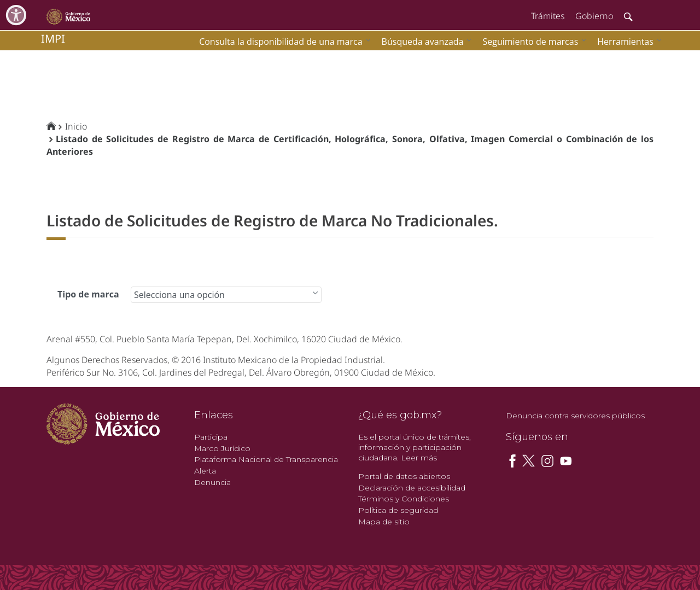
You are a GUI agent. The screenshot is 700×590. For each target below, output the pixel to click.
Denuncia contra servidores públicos (575, 416)
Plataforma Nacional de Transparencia (266, 459)
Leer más (419, 458)
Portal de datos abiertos (404, 476)
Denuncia (212, 482)
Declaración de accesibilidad (412, 488)
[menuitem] (627, 41)
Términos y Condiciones (404, 499)
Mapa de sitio (384, 522)
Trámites (548, 16)
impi (53, 39)
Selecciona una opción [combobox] (179, 295)
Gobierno (594, 16)
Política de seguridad (398, 510)
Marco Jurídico (222, 448)
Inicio (76, 126)
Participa (211, 437)
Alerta (205, 471)
